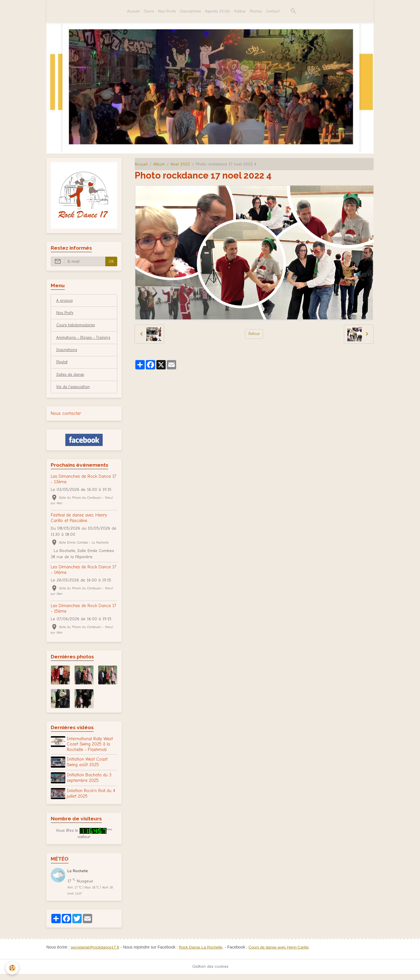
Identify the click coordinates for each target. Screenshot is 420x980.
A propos (65, 301)
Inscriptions (190, 11)
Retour (254, 334)
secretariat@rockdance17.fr (96, 953)
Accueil (133, 11)
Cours (149, 11)
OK (111, 261)
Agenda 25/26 (217, 11)
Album (159, 164)
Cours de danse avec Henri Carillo (282, 953)
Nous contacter (66, 421)
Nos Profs (167, 11)
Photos (256, 11)
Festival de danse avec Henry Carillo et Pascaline (79, 525)
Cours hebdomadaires (77, 326)
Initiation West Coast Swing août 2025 (88, 769)
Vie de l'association (74, 395)
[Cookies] (12, 968)
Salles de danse (71, 382)
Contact (273, 11)
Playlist (62, 370)
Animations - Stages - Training (76, 341)
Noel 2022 (180, 164)
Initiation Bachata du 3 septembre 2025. (90, 785)
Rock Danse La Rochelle (203, 953)
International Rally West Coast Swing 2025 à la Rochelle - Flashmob (90, 752)
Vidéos (240, 11)
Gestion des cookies (210, 973)
